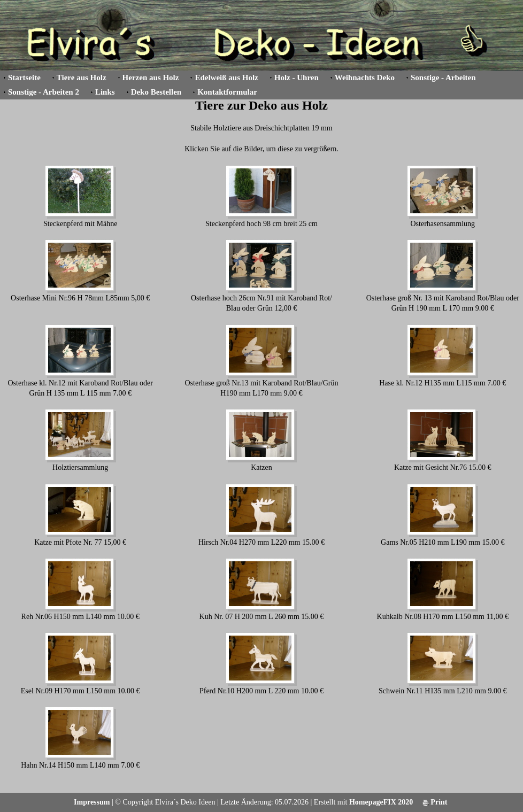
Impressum (92, 802)
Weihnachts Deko (365, 78)
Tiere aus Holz (82, 78)
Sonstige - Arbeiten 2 (44, 92)
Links (105, 92)
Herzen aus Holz (151, 78)
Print (435, 802)
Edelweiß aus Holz (226, 78)
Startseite (24, 78)
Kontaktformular (227, 92)
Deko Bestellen (156, 92)
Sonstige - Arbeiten (443, 78)
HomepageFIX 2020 (381, 802)
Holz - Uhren (297, 78)
